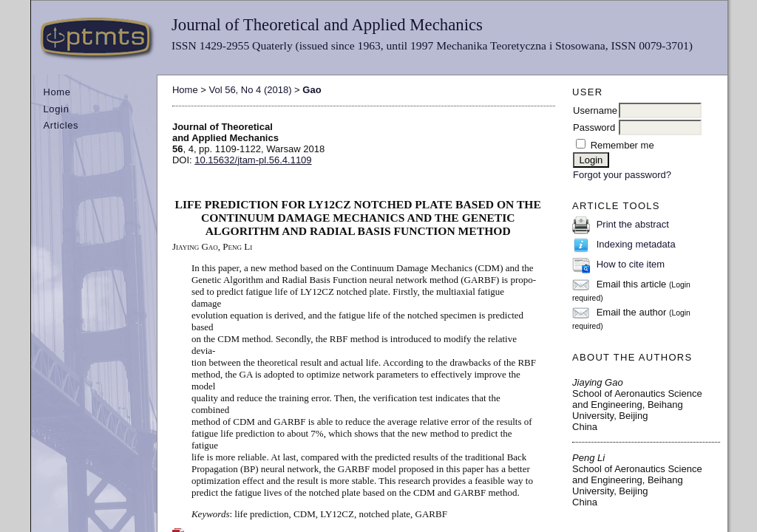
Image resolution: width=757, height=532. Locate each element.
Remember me (622, 145)
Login (56, 109)
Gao (312, 90)
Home (57, 92)
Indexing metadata (636, 244)
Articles (61, 125)
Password (594, 127)
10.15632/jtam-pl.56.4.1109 (253, 160)
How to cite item (631, 264)
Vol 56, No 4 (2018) (250, 90)
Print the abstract (633, 224)
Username (595, 110)
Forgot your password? (622, 175)
